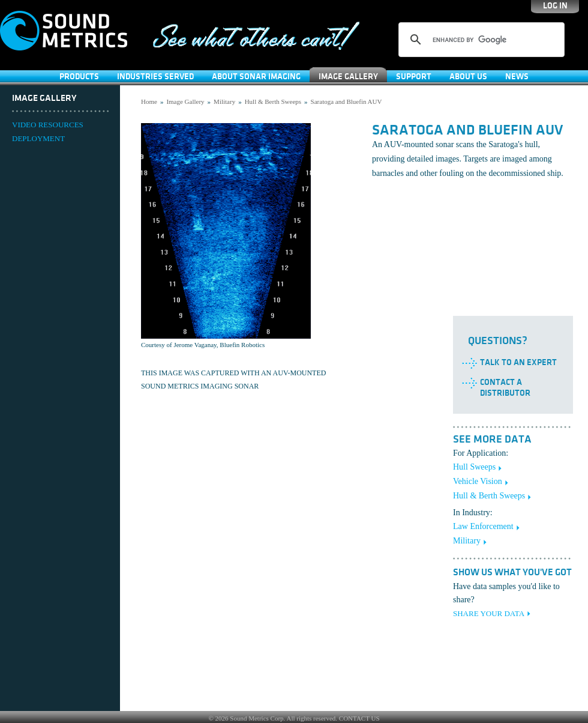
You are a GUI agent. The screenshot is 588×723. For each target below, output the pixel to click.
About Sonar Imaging (256, 77)
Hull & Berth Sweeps (273, 101)
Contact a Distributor (505, 388)
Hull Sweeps (474, 467)
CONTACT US (359, 718)
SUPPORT (414, 77)
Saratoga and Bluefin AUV (346, 101)
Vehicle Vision (478, 481)
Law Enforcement (483, 526)
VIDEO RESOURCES (48, 125)
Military (224, 101)
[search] (480, 40)
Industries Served (155, 77)
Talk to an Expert (518, 362)
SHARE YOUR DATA (489, 613)
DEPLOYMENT (38, 138)
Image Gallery (348, 77)
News (517, 77)
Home (149, 101)
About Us (468, 77)
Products (79, 77)
